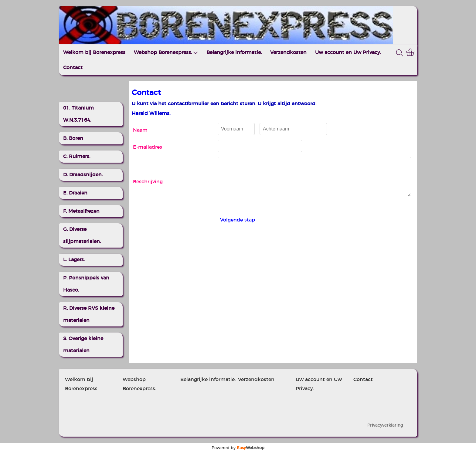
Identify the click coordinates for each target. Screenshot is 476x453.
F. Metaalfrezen (81, 211)
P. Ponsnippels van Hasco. (86, 284)
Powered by (238, 448)
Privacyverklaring (385, 425)
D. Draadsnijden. (83, 175)
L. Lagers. (74, 260)
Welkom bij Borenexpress (94, 52)
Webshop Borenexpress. (166, 53)
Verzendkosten (288, 52)
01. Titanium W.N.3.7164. (78, 114)
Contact (73, 68)
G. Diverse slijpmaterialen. (82, 235)
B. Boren (73, 138)
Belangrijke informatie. (234, 52)
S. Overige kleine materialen (83, 345)
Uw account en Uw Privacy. (348, 52)
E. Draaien (75, 193)
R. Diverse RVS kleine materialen (89, 314)
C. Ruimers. (77, 157)
